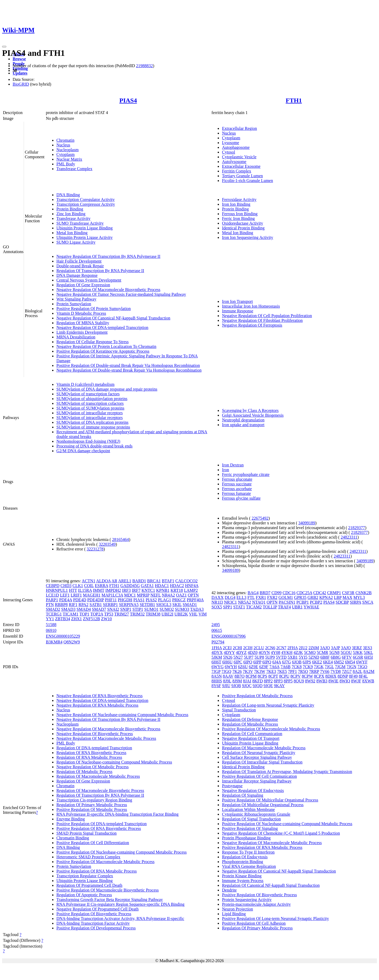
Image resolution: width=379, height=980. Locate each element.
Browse (19, 59)
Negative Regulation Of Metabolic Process (93, 767)
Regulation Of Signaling (242, 795)
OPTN (193, 595)
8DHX (331, 676)
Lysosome (230, 143)
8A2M (369, 671)
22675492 (260, 518)
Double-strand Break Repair (80, 266)
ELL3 (241, 597)
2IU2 (303, 648)
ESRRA (101, 586)
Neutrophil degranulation (243, 420)
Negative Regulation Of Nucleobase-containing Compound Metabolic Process (122, 715)
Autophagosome (236, 147)
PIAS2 (151, 600)
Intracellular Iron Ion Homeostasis (251, 306)
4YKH (287, 652)
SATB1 (96, 605)
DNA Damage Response (77, 275)
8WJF (356, 681)
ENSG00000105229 (63, 636)
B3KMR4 (54, 642)
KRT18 (177, 590)
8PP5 (288, 681)
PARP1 (52, 600)
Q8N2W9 (72, 642)
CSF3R (348, 593)
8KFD (257, 681)
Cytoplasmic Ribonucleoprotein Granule (256, 814)
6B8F (325, 657)
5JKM (217, 657)
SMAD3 (68, 609)
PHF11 (111, 600)
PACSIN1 (287, 602)
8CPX (319, 676)
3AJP (335, 648)
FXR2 (272, 597)
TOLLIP (270, 607)
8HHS (217, 681)
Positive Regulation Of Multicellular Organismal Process (270, 800)
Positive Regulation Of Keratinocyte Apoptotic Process (103, 351)
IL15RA (85, 590)
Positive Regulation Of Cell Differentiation (93, 843)
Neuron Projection (237, 909)
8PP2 (268, 681)
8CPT (273, 676)
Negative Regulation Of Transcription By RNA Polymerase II (108, 256)
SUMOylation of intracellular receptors (89, 413)
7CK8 (297, 667)
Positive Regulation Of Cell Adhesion (254, 923)
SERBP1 (110, 605)
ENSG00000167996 (228, 636)
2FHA (293, 648)
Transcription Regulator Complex (85, 876)
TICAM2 (254, 607)
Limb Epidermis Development (82, 332)
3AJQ (346, 648)
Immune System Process (243, 881)
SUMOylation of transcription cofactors (90, 403)
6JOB (297, 662)
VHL (193, 614)
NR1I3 (217, 602)
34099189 (307, 523)
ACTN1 (89, 581)
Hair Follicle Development (79, 261)
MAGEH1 (92, 595)
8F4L (363, 676)
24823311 (349, 537)
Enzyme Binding (71, 819)
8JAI (247, 681)
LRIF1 (76, 595)
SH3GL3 (164, 605)
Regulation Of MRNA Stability (83, 323)
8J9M (237, 681)
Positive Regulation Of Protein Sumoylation (94, 309)
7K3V (248, 671)
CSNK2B (364, 593)
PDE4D (80, 600)
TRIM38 (153, 614)
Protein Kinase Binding (242, 876)
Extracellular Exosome (241, 166)
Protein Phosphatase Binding (246, 838)
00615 (217, 630)
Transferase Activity (73, 218)
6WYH (231, 667)
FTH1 (294, 100)
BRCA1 (154, 581)
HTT (73, 590)
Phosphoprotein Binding (242, 862)
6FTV (347, 657)
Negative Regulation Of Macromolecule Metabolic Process (106, 738)
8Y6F (216, 686)
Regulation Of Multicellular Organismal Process (263, 805)
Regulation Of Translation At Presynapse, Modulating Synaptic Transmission (287, 772)
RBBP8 (61, 605)
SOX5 (217, 607)
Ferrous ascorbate (237, 489)
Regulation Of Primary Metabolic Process (92, 805)
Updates (20, 73)
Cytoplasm (65, 154)
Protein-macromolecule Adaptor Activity (256, 904)
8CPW (307, 676)
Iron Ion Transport (237, 301)
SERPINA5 (129, 605)
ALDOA (103, 581)
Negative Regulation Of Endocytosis (253, 791)
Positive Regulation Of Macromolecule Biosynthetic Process (108, 890)
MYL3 (359, 597)
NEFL (155, 595)
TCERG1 (54, 614)
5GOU (346, 652)
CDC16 (289, 593)
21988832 (144, 66)
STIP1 (138, 609)
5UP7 (249, 657)
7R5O (303, 671)
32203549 (107, 544)
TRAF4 (284, 607)
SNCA (368, 602)
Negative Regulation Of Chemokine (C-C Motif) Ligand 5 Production (281, 833)
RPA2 (83, 605)
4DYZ (241, 652)
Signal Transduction (239, 710)
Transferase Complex (74, 169)
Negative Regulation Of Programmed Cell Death (97, 909)
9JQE (268, 686)
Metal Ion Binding (72, 233)
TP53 (109, 614)
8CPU (284, 676)
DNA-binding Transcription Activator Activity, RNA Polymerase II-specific (120, 919)
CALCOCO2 (186, 581)
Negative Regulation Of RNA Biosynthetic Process (99, 696)
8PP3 (278, 681)
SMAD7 (99, 609)
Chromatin (65, 140)
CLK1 (78, 586)
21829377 (357, 528)
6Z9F (264, 667)
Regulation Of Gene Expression (83, 285)
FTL (251, 597)
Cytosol (228, 152)
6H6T (216, 662)
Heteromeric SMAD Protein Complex (88, 857)
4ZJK (298, 652)
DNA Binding (68, 195)
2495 (216, 625)
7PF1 (292, 671)
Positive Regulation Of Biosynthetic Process (94, 914)
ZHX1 (76, 619)
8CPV (296, 676)
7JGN (351, 667)
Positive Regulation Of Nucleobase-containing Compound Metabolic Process (121, 852)
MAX (347, 597)
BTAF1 (168, 581)
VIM (203, 614)
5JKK (358, 652)
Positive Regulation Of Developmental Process (96, 928)
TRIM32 (137, 614)
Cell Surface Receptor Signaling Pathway (257, 757)
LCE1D (52, 595)
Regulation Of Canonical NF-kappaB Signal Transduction (271, 885)
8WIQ (345, 681)
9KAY (279, 686)
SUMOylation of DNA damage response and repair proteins (107, 389)
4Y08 (276, 652)
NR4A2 (168, 595)
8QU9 (299, 681)
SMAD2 (53, 609)
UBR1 (297, 607)
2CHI (237, 648)
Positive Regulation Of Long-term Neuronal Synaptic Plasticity (275, 919)
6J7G (287, 662)
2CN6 (270, 648)
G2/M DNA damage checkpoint (83, 451)
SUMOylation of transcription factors (88, 394)
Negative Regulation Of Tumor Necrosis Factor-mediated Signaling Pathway (121, 294)
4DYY (229, 652)
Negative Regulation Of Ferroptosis (252, 325)
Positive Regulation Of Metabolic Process (92, 809)
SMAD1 (190, 605)
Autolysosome (234, 162)
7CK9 (308, 667)
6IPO (248, 662)
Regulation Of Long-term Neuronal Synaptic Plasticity (268, 705)
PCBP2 (316, 602)
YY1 (50, 619)
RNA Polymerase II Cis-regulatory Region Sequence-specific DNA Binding (120, 904)
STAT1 (239, 607)
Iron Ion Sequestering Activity (247, 237)
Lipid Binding (234, 914)
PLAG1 (164, 600)
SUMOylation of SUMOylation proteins (90, 408)
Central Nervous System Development (89, 280)
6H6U (228, 662)
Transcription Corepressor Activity (86, 204)
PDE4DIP (95, 600)
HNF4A (192, 586)
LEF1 (65, 595)
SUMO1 (151, 609)
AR (114, 581)
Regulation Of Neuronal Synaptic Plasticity (258, 753)
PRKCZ (179, 600)
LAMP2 (191, 590)
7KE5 (282, 671)
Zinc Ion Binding (71, 214)
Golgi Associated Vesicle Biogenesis (253, 415)
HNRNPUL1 (57, 590)
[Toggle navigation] (4, 47)
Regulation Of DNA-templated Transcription (94, 748)
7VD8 (336, 671)
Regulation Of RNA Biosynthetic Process (91, 753)
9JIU (226, 686)
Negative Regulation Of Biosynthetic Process (95, 734)
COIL (89, 586)
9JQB (236, 686)
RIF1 (73, 605)
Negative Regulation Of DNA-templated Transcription (102, 328)
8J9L (227, 681)
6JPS (307, 662)
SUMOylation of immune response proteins (93, 427)
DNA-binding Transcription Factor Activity (93, 923)
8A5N (216, 676)
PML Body (66, 164)
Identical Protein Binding (243, 228)
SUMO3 (182, 609)
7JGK (319, 667)
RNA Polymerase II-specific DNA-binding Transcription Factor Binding (117, 814)
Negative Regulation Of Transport (251, 738)
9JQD (258, 686)
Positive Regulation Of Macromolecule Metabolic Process (105, 862)
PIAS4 (128, 100)
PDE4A (66, 600)
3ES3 (368, 648)
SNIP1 (126, 609)
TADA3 (197, 609)
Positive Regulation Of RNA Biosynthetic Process (99, 828)
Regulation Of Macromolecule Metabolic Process (98, 776)
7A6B (286, 667)
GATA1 (147, 586)
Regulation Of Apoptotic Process (84, 895)
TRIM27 (122, 614)
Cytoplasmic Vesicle (239, 157)
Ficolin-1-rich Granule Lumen (247, 181)
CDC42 (320, 593)
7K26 (237, 671)
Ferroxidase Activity (239, 200)
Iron (225, 470)
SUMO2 (167, 609)
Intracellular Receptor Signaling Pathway (257, 781)
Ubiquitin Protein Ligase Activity (84, 237)
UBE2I (167, 614)
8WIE (333, 681)
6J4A (277, 662)
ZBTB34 (63, 619)
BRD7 (265, 593)
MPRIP (143, 595)
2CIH (248, 648)
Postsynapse (232, 786)
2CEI (227, 648)
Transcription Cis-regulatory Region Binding (94, 800)
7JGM (340, 667)
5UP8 (259, 657)
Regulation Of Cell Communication (252, 734)
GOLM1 (286, 597)
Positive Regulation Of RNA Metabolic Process (96, 871)
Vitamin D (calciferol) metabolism (85, 384)
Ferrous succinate (237, 484)
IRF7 (136, 590)
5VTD (281, 657)
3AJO (325, 648)
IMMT (99, 590)
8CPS (262, 676)
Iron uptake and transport (243, 425)
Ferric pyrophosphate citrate (246, 474)
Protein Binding (70, 209)
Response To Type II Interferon (248, 852)
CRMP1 (334, 593)
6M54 (350, 662)
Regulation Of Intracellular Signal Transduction (262, 762)
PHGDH (125, 600)
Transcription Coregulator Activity (86, 200)
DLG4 (230, 597)
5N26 (228, 657)
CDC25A (305, 593)
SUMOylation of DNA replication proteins (92, 422)
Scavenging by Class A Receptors (250, 410)
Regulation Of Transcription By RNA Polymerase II (100, 271)
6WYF (362, 662)
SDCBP (342, 602)
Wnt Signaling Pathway (76, 299)
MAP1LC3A (112, 595)
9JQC (247, 686)
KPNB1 (163, 590)
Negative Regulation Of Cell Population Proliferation (267, 316)
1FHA (216, 648)
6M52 (339, 662)
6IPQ (267, 662)
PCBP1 (303, 602)
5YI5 (303, 657)
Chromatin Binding (73, 838)
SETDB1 (148, 605)
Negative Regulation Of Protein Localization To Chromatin (106, 346)
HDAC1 (162, 586)
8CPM (251, 676)
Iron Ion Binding (236, 204)
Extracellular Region (239, 128)
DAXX (217, 597)
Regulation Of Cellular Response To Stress (93, 342)
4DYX (217, 652)
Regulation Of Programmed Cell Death (89, 885)
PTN (50, 605)
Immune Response (238, 311)
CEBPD (53, 586)
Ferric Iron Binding (238, 218)
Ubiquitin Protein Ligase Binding (84, 228)
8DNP (343, 676)
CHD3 (66, 586)
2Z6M (314, 648)
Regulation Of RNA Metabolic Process (89, 757)
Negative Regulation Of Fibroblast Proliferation (262, 320)
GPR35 (300, 597)
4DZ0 (253, 652)
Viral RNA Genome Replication (249, 866)
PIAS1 (139, 600)
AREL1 (125, 581)
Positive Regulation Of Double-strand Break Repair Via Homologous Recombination (128, 365)
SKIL (177, 605)
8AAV (228, 676)
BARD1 (139, 581)
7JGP (216, 671)
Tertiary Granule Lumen (242, 176)
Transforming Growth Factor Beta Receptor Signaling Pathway (110, 900)
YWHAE (311, 607)
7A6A (274, 667)
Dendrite (229, 890)
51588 (51, 625)
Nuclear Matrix (69, 159)
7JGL (329, 667)
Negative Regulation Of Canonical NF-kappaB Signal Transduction (113, 318)
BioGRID (21, 84)
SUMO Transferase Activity (80, 223)
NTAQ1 (259, 602)
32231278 (95, 549)
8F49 (353, 676)
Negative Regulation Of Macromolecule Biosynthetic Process (108, 290)
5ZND (314, 657)
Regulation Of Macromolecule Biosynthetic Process (100, 791)
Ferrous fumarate (236, 493)
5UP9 (270, 657)
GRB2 (313, 597)
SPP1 (228, 607)
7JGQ (226, 671)
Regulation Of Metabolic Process (84, 772)
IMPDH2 (113, 590)
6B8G (336, 657)
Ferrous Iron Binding (240, 214)
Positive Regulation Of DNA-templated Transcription (101, 824)
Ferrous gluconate (237, 479)
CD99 (276, 593)
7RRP (314, 671)
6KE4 (328, 662)
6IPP (257, 662)
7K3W (260, 671)
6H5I (369, 657)
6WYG (217, 667)
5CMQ (310, 652)
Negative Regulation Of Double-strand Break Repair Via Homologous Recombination (129, 370)
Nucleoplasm (67, 150)
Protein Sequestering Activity (247, 900)
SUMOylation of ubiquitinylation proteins (92, 399)
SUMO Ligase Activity (76, 242)
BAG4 (253, 593)
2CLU (259, 648)
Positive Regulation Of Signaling (250, 828)
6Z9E (253, 667)
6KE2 (317, 662)
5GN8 (334, 652)
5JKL (368, 652)
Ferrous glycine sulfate (241, 498)
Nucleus (63, 145)
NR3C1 (230, 602)
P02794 (218, 642)
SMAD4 (84, 609)
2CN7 (281, 648)
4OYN (264, 652)
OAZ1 (181, 595)
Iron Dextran (233, 465)
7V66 (325, 671)
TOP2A (97, 614)
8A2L (358, 671)
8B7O (240, 676)
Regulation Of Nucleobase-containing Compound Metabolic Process (114, 762)
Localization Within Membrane (248, 809)
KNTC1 (148, 590)
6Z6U (243, 667)
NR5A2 (245, 602)
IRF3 (126, 590)
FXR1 (261, 597)
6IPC (238, 662)
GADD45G (130, 586)
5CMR (322, 652)
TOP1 (84, 614)
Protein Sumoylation (74, 304)
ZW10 (106, 619)
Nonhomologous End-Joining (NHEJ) (88, 441)
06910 (51, 630)
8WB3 (322, 681)
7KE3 (271, 671)
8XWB (368, 681)
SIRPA (355, 602)
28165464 (121, 540)
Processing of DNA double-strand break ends (94, 446)
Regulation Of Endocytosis (245, 857)
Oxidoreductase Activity (242, 223)
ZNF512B (91, 619)
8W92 (310, 681)
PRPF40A (195, 600)
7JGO (362, 667)
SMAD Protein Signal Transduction (86, 833)
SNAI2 (113, 609)
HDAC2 (177, 586)
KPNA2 (326, 597)
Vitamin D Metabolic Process (81, 313)
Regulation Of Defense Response (250, 719)
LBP (338, 597)
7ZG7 (347, 671)
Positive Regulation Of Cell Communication (259, 776)
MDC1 (130, 595)
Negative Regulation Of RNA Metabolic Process (97, 705)
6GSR (358, 657)
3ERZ (357, 648)
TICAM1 (71, 614)
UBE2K (181, 614)
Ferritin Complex (236, 171)
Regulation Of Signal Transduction (251, 819)
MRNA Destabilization (76, 337)
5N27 (238, 657)
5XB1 (293, 657)
